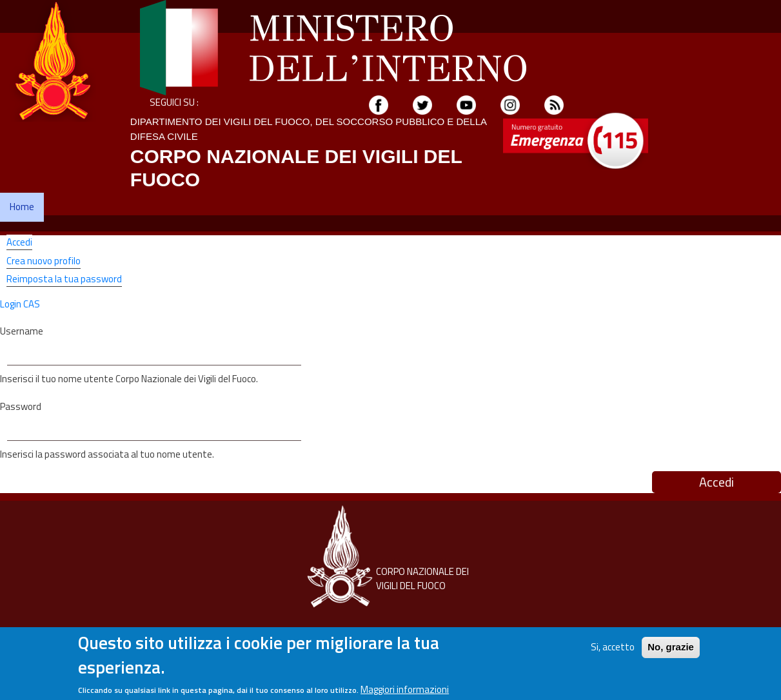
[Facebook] (379, 104)
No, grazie (671, 651)
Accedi (19, 242)
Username (22, 331)
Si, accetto (613, 652)
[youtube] (466, 104)
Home (22, 207)
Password (21, 407)
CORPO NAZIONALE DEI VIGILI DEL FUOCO (422, 579)
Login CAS (20, 304)
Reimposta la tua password (64, 279)
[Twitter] (422, 104)
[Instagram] (510, 104)
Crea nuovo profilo (44, 261)
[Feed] (554, 104)
